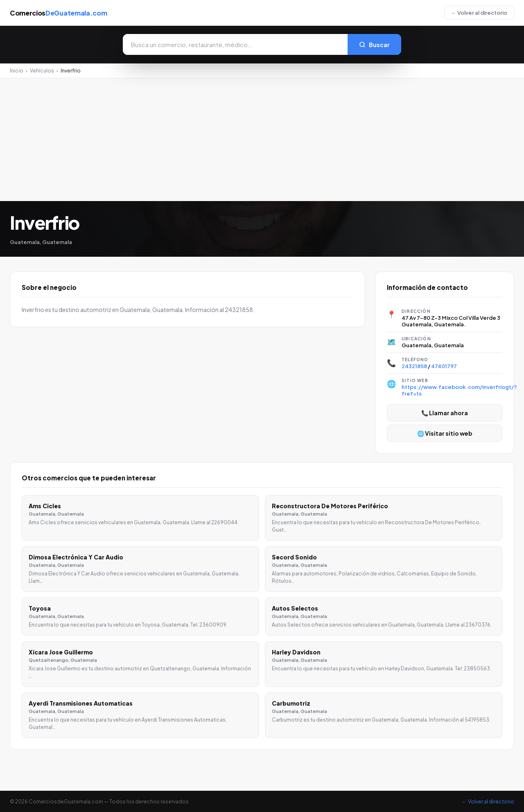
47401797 (444, 366)
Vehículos (42, 71)
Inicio (17, 71)
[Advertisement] (262, 140)
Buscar (374, 45)
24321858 (414, 366)
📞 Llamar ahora (445, 413)
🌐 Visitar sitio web (445, 433)
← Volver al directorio (479, 13)
